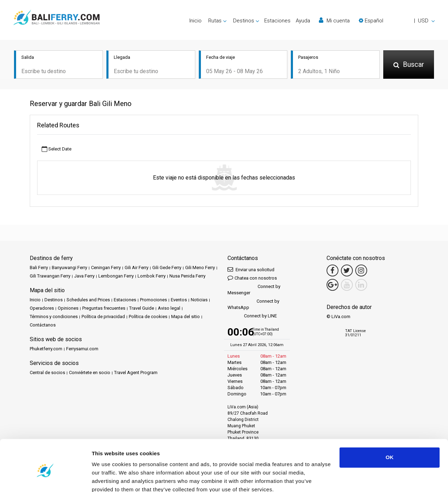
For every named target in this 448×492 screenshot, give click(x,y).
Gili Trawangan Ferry (50, 276)
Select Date (57, 149)
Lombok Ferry (152, 276)
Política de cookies (148, 317)
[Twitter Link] (347, 270)
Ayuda (303, 21)
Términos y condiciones (54, 317)
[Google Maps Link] (332, 285)
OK (390, 427)
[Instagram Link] (361, 270)
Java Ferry (84, 276)
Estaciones (277, 21)
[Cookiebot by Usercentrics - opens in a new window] (45, 478)
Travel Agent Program (136, 372)
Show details (108, 478)
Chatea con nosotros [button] (252, 278)
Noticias (199, 300)
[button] (397, 21)
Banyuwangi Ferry (69, 268)
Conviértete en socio (90, 372)
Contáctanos (43, 325)
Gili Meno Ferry (200, 268)
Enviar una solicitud (251, 269)
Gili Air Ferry (136, 268)
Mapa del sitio (185, 317)
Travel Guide (142, 308)
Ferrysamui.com (82, 349)
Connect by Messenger (254, 290)
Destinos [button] (244, 21)
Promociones (153, 300)
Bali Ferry (39, 268)
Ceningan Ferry (106, 268)
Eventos (179, 300)
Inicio (195, 21)
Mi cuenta (334, 20)
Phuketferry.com (46, 349)
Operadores (42, 308)
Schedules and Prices (88, 300)
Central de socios (47, 372)
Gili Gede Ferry (167, 268)
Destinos (54, 300)
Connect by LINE (252, 316)
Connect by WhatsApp (253, 304)
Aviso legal (169, 308)
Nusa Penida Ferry (187, 276)
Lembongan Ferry (116, 276)
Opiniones (68, 308)
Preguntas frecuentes (104, 308)
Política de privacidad (103, 317)
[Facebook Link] (332, 270)
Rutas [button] (215, 21)
